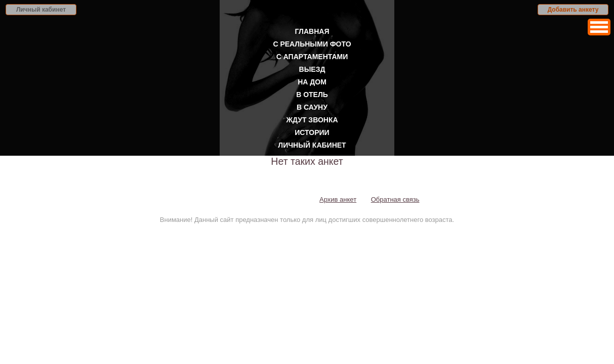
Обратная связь (395, 199)
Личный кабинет (41, 10)
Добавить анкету (573, 10)
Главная (312, 31)
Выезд (312, 69)
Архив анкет (338, 199)
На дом (312, 82)
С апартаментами (312, 57)
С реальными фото (312, 44)
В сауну (312, 107)
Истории (312, 132)
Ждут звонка (312, 120)
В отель (312, 95)
